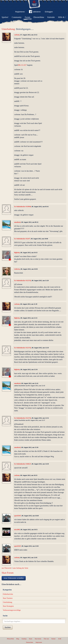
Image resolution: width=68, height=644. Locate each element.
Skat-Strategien (8, 606)
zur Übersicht (6, 568)
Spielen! (5, 17)
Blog (18, 639)
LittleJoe (17, 269)
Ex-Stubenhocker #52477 (22, 239)
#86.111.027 (22, 65)
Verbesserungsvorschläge (12, 610)
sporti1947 (18, 516)
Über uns (46, 639)
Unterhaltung (8, 29)
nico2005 (17, 530)
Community (17, 17)
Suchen (8, 627)
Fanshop (24, 639)
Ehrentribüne (39, 17)
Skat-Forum (8, 573)
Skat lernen (38, 639)
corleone (17, 35)
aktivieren (35, 12)
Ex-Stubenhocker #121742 (23, 281)
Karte (31, 639)
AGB (60, 639)
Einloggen (49, 12)
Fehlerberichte (8, 594)
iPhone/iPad (10, 639)
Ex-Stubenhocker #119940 (23, 207)
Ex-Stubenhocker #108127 (23, 464)
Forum (28, 17)
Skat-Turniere (8, 598)
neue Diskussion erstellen (14, 578)
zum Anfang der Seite (21, 568)
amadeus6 (17, 222)
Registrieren (20, 12)
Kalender (51, 17)
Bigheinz (17, 253)
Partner (53, 639)
